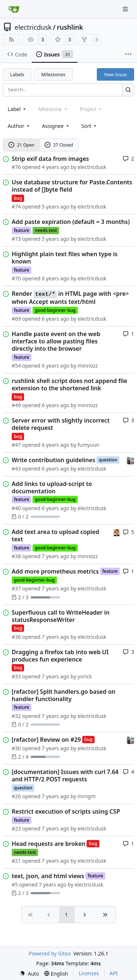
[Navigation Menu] (126, 9)
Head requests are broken (49, 844)
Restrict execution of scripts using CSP (66, 811)
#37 (16, 588)
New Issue (116, 74)
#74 (16, 207)
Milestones (53, 74)
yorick (85, 676)
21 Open (21, 145)
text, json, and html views (48, 876)
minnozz (88, 366)
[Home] (14, 9)
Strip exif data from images (50, 159)
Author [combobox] (19, 126)
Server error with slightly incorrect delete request (61, 424)
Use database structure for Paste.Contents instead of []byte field (72, 186)
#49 (16, 405)
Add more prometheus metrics (55, 571)
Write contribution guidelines (54, 460)
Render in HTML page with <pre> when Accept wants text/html (70, 298)
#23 (16, 828)
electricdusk (33, 27)
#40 (16, 508)
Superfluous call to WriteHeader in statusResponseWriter (61, 616)
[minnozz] (117, 532)
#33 (16, 676)
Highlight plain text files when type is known (65, 258)
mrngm (86, 796)
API (114, 973)
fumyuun (88, 445)
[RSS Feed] (11, 40)
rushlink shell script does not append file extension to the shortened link (69, 384)
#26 (16, 796)
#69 (16, 319)
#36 (16, 637)
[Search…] (128, 90)
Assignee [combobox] (56, 126)
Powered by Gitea (50, 953)
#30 (16, 748)
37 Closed (59, 145)
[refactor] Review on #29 (46, 740)
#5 (15, 885)
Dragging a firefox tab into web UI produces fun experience (60, 656)
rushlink (70, 27)
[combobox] (17, 109)
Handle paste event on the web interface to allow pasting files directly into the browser (56, 341)
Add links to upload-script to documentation (52, 487)
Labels (17, 74)
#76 (16, 167)
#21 (16, 861)
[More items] (128, 55)
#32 (16, 716)
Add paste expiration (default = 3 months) (71, 222)
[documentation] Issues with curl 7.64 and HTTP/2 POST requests (65, 775)
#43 (16, 469)
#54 (16, 366)
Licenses (89, 973)
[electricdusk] (130, 460)
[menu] (90, 126)
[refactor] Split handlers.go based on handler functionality (64, 695)
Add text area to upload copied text (55, 535)
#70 (16, 278)
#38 (16, 556)
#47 (16, 445)
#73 (16, 239)
